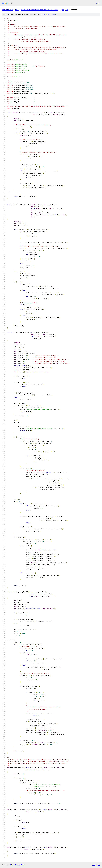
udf (67, 10)
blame (54, 15)
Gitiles (12, 865)
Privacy (17, 865)
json (98, 865)
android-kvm (8, 10)
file (43, 15)
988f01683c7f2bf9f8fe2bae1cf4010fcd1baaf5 (39, 10)
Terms (23, 865)
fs (63, 10)
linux (17, 10)
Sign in (98, 3)
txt (94, 865)
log (48, 15)
